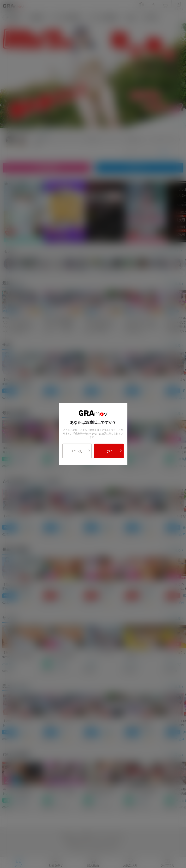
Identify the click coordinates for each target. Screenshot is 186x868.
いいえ (81, 451)
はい (114, 451)
